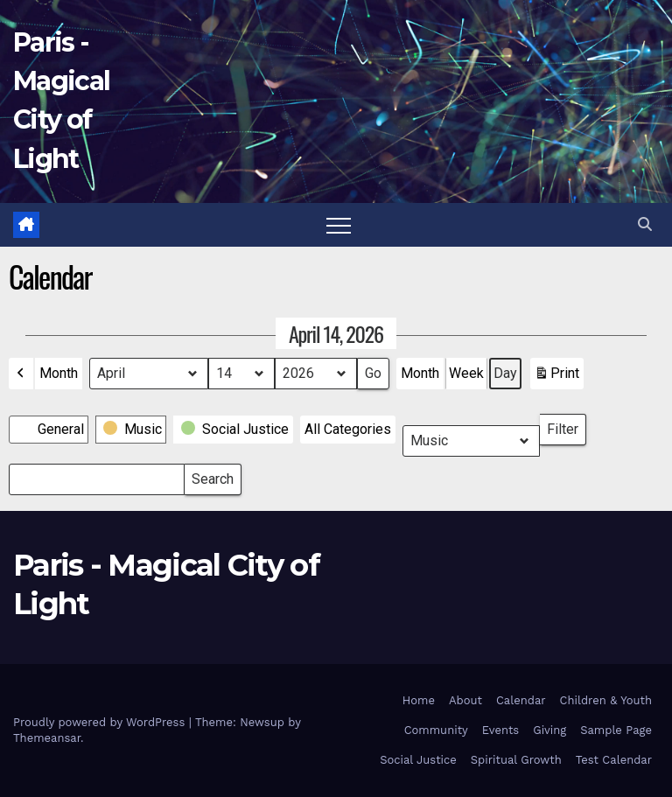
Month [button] (59, 373)
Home (419, 700)
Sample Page (616, 730)
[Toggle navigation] (339, 225)
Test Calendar (614, 760)
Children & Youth (606, 700)
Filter (567, 426)
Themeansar (47, 738)
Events (500, 730)
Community (436, 730)
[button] (645, 224)
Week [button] (466, 373)
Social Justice (418, 760)
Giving (549, 730)
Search (212, 475)
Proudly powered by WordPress (101, 722)
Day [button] (505, 373)
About (465, 700)
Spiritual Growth (516, 760)
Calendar (521, 700)
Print (556, 377)
